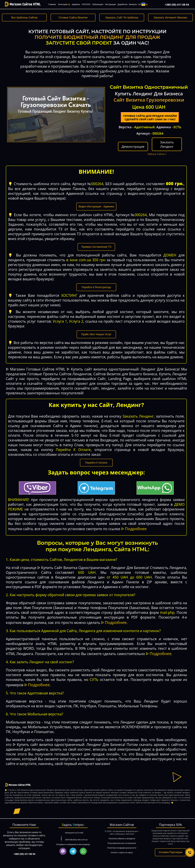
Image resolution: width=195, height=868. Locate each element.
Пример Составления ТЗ (96, 247)
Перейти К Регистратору (96, 287)
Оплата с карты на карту (122, 852)
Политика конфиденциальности (122, 848)
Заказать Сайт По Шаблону (122, 18)
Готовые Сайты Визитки (73, 18)
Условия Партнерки (170, 852)
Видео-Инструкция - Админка (96, 206)
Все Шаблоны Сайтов (24, 18)
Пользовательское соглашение (122, 843)
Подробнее (136, 529)
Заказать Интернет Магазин (170, 18)
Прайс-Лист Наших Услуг (96, 334)
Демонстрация (133, 146)
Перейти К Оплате (96, 463)
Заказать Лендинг (167, 144)
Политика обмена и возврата (122, 838)
